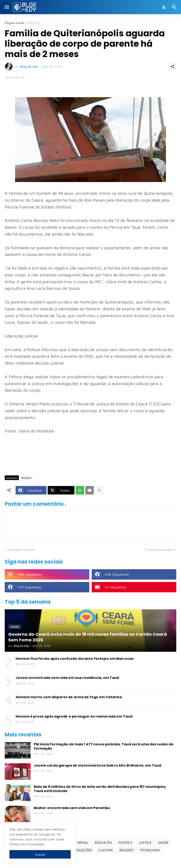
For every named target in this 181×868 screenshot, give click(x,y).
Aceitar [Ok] (40, 854)
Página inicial (14, 23)
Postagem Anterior (22, 550)
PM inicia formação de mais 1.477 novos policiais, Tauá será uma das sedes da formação (103, 746)
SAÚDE (163, 842)
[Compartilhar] (173, 66)
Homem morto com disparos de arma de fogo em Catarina (69, 697)
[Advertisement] (90, 458)
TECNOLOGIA (150, 850)
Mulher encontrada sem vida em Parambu (72, 808)
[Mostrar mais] (99, 490)
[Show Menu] (6, 7)
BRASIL (83, 842)
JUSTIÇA (145, 842)
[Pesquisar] (175, 7)
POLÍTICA (125, 842)
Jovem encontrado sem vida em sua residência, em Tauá (67, 678)
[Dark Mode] (165, 7)
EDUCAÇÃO (103, 842)
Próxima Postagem (159, 550)
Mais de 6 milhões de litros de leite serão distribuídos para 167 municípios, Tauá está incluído (100, 789)
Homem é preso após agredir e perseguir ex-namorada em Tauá (74, 716)
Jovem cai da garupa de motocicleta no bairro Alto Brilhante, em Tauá (97, 765)
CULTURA (106, 850)
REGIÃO (34, 23)
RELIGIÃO (126, 850)
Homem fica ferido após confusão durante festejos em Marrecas (75, 659)
